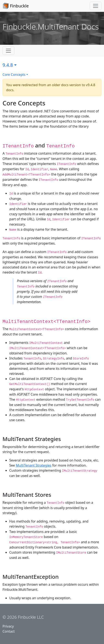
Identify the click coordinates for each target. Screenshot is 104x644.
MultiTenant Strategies (34, 465)
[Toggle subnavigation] (8, 51)
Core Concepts (14, 75)
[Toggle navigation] (96, 6)
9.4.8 (8, 65)
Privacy (8, 626)
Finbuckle (16, 6)
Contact (9, 631)
